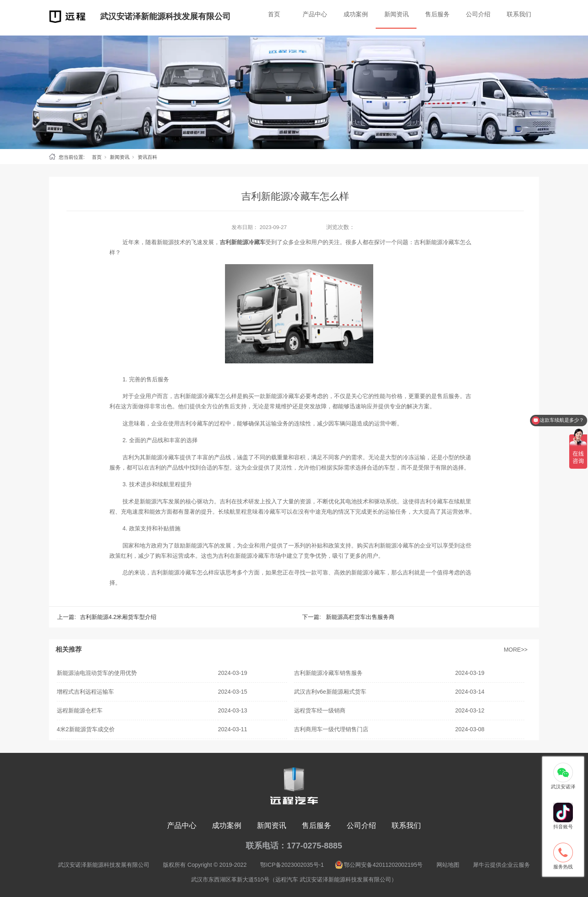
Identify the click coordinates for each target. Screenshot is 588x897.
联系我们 (519, 14)
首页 (274, 14)
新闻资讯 (396, 14)
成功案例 (356, 14)
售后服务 (437, 14)
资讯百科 (147, 157)
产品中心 (315, 14)
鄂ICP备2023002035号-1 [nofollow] (292, 865)
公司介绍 (478, 14)
